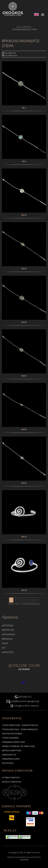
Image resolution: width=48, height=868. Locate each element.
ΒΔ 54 (24, 215)
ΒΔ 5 (24, 161)
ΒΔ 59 (24, 322)
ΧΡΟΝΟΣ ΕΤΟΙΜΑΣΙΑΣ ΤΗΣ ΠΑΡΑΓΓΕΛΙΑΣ (18, 746)
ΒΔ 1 (24, 108)
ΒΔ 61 (24, 376)
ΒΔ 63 (24, 483)
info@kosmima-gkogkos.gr (23, 701)
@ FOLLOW (18, 665)
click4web (24, 860)
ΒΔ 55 (24, 269)
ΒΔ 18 (24, 537)
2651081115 (23, 697)
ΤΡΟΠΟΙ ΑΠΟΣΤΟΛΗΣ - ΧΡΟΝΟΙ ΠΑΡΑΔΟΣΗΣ (20, 729)
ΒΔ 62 (24, 429)
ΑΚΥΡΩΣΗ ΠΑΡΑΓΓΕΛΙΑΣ (12, 751)
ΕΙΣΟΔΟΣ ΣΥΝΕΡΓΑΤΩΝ (11, 782)
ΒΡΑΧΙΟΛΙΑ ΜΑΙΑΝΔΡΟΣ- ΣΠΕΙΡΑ (25, 29)
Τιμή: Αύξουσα (9, 53)
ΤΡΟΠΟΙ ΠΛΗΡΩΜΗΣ (10, 738)
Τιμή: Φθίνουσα (10, 55)
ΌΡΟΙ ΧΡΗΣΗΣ (8, 763)
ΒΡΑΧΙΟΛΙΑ (27, 27)
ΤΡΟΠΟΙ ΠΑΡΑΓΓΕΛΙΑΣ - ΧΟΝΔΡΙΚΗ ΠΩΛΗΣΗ (20, 725)
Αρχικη (19, 27)
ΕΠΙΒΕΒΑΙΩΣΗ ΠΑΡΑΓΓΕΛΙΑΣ (14, 742)
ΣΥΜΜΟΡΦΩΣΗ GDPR (11, 759)
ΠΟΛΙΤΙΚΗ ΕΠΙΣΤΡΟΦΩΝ (12, 734)
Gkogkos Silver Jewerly (24, 706)
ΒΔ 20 (24, 590)
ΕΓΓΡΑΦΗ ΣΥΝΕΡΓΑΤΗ (11, 778)
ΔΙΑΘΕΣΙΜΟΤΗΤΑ (9, 755)
